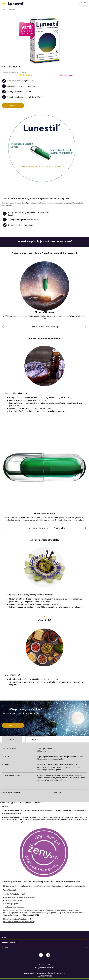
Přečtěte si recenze (66, 75)
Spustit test (13, 725)
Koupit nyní (13, 106)
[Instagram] (48, 955)
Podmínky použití (44, 965)
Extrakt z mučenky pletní (37, 528)
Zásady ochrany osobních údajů (45, 968)
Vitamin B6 (59, 528)
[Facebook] (41, 955)
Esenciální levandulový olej (45, 327)
